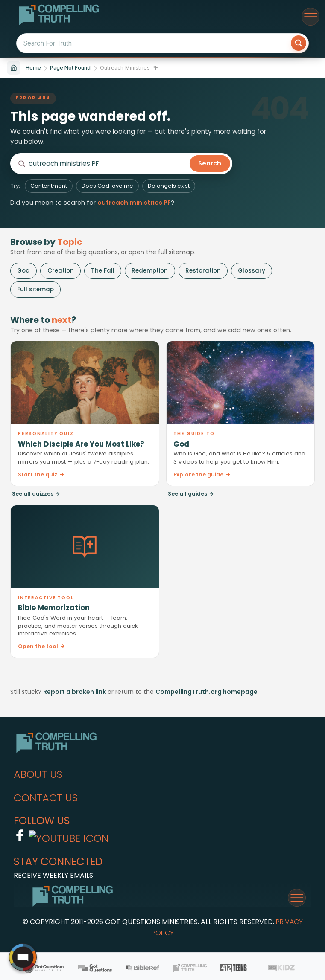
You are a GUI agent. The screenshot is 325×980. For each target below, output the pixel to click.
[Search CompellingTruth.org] (108, 164)
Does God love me (107, 186)
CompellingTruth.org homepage (206, 692)
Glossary (252, 271)
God (23, 271)
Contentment (49, 186)
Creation (61, 271)
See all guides (191, 494)
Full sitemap (35, 289)
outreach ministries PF (134, 203)
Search (210, 163)
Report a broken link (75, 692)
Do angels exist (169, 186)
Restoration (203, 271)
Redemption (150, 271)
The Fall (103, 271)
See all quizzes (36, 494)
